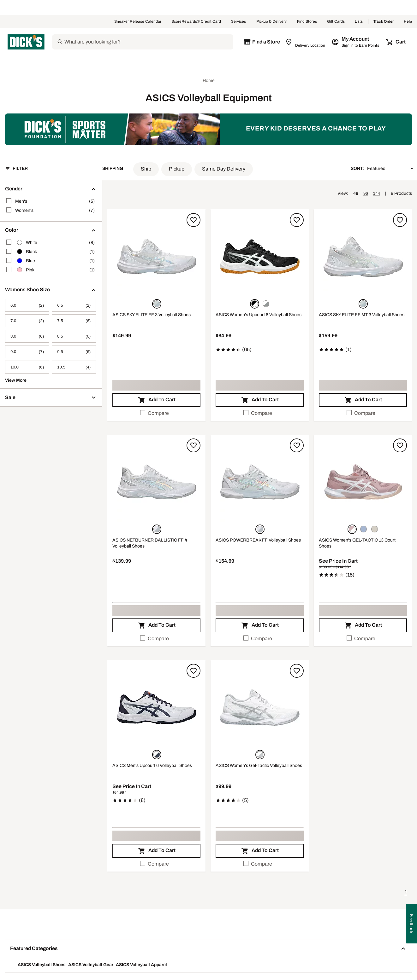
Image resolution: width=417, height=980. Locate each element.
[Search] (148, 42)
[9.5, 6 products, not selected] (74, 352)
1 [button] (406, 892)
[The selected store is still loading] (262, 42)
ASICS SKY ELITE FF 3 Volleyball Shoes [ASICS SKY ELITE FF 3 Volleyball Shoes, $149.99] (152, 315)
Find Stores (307, 22)
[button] (146, 169)
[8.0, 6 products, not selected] (27, 336)
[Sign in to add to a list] (194, 220)
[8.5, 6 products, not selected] (74, 336)
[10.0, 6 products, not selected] (27, 367)
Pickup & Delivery (272, 22)
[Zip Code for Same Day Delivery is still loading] (306, 42)
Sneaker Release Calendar (138, 22)
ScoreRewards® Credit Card (196, 22)
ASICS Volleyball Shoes (42, 965)
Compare (155, 413)
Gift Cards (336, 22)
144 (377, 193)
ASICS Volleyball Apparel (141, 965)
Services (239, 22)
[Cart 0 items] (396, 42)
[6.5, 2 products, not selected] (74, 305)
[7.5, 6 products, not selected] (74, 321)
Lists (359, 22)
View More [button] (16, 380)
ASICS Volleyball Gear (91, 965)
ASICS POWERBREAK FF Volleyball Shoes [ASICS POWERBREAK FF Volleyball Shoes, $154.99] (258, 540)
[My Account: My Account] (356, 42)
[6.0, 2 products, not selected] (27, 305)
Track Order (384, 22)
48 (356, 193)
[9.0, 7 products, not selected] (27, 352)
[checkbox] (156, 413)
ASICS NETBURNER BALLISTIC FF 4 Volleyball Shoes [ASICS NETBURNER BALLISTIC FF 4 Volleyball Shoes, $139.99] (150, 543)
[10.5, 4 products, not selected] (74, 367)
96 (366, 193)
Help (408, 22)
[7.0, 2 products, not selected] (27, 321)
